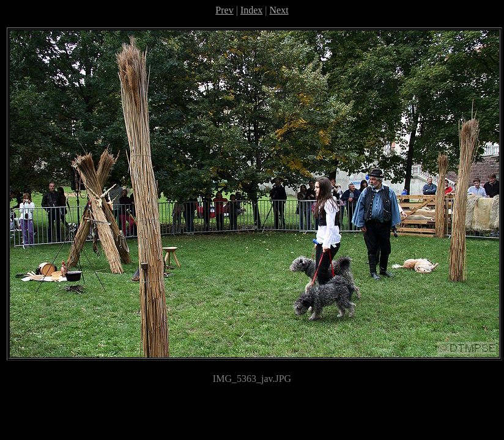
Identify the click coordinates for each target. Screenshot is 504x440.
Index (251, 10)
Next (279, 10)
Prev (224, 10)
